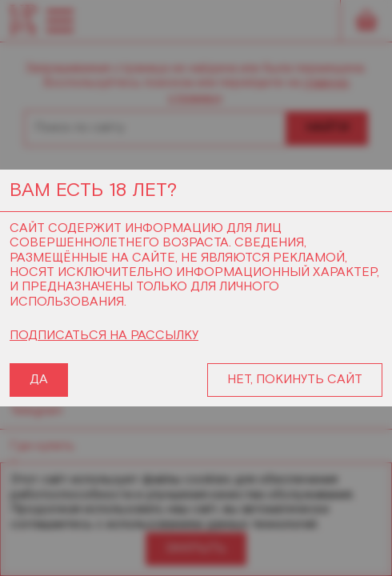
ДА (39, 380)
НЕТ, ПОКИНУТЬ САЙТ (295, 380)
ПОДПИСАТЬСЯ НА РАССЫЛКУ (104, 336)
